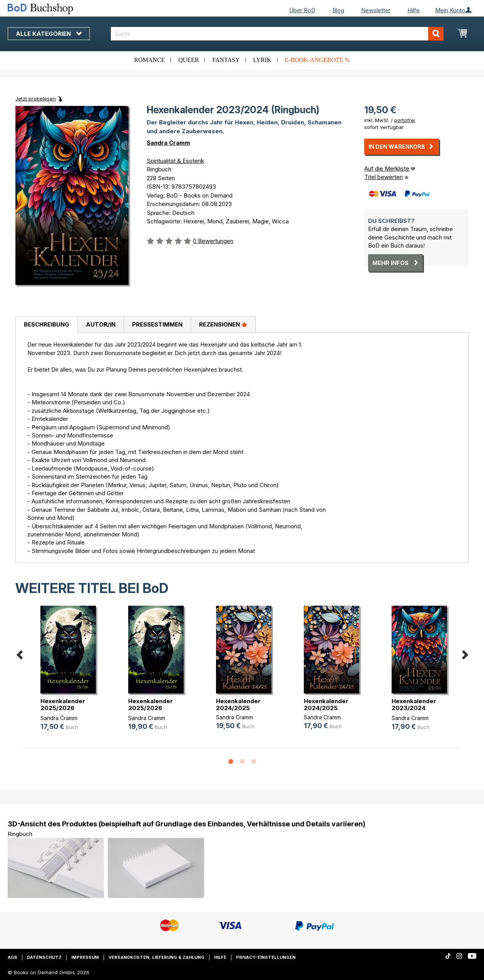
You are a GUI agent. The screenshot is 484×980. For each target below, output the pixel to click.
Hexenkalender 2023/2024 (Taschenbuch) (414, 708)
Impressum (85, 957)
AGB (13, 957)
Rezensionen (223, 324)
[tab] (46, 325)
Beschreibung (47, 324)
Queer (188, 60)
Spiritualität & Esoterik (175, 161)
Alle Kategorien (49, 34)
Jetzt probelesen (36, 99)
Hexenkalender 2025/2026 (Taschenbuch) (63, 708)
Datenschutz (44, 957)
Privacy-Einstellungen (266, 957)
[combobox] (277, 34)
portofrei (405, 120)
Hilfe (414, 10)
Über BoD (302, 10)
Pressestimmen (157, 324)
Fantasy (226, 60)
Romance (149, 60)
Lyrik (262, 60)
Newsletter (376, 10)
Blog (338, 10)
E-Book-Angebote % (317, 60)
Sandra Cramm (168, 143)
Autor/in (101, 324)
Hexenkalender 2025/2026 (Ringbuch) (151, 708)
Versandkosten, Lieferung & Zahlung (157, 957)
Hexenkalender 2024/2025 (238, 704)
